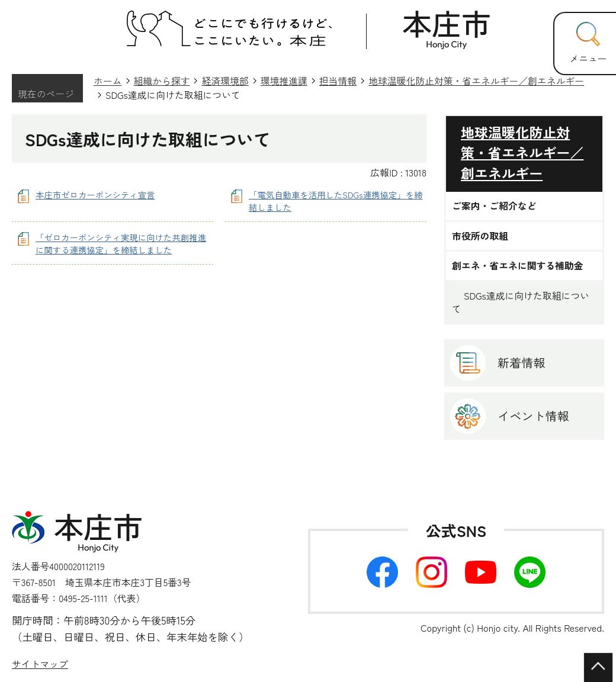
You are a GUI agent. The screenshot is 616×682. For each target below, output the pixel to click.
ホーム (108, 81)
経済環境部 (225, 81)
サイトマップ (40, 664)
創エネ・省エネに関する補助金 (518, 266)
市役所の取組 (480, 236)
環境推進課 (284, 81)
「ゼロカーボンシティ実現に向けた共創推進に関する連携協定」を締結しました (121, 244)
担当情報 (338, 81)
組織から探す (162, 81)
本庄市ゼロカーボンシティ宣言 (95, 194)
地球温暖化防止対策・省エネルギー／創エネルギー (476, 81)
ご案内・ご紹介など (494, 206)
